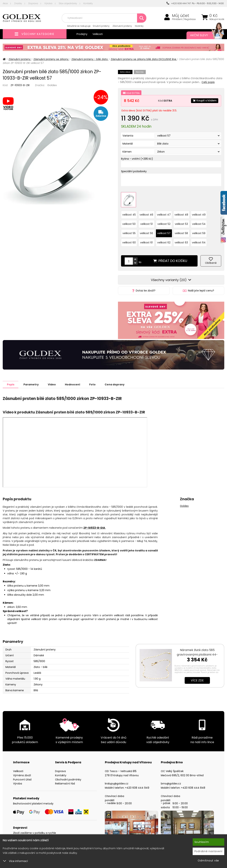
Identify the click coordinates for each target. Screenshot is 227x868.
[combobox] (104, 18)
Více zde (197, 678)
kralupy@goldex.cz (117, 782)
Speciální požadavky (134, 171)
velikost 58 (181, 231)
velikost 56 (146, 231)
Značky (18, 3)
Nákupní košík (217, 19)
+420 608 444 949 (137, 786)
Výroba (48, 3)
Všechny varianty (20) (171, 278)
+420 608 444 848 (193, 786)
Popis (11, 382)
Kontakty (88, 3)
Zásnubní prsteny (122, 26)
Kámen (127, 152)
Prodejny (82, 34)
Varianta (128, 136)
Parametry (33, 382)
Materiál (128, 144)
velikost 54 (199, 222)
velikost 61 (146, 241)
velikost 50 (129, 222)
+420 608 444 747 (179, 3)
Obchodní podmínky (68, 777)
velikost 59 (199, 231)
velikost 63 (181, 241)
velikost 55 (129, 231)
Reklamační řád (65, 782)
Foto (98, 382)
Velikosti (98, 34)
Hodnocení (77, 382)
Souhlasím (202, 842)
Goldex (52, 85)
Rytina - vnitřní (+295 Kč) (137, 159)
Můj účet (181, 16)
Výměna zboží (22, 773)
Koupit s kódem (204, 101)
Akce (5, 3)
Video (55, 382)
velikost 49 (199, 213)
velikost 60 (129, 241)
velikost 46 (146, 213)
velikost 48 (181, 213)
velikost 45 (129, 213)
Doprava (33, 3)
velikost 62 (164, 241)
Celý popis (208, 82)
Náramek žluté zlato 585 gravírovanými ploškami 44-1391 (197, 653)
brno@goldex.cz (171, 782)
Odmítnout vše (208, 861)
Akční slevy (204, 35)
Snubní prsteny (101, 26)
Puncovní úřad (22, 777)
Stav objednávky (68, 3)
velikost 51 (146, 222)
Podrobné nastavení (209, 851)
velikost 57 (164, 231)
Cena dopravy (121, 382)
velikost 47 (164, 213)
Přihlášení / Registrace (184, 19)
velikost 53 (181, 222)
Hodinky (139, 26)
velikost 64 (199, 241)
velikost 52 (164, 222)
